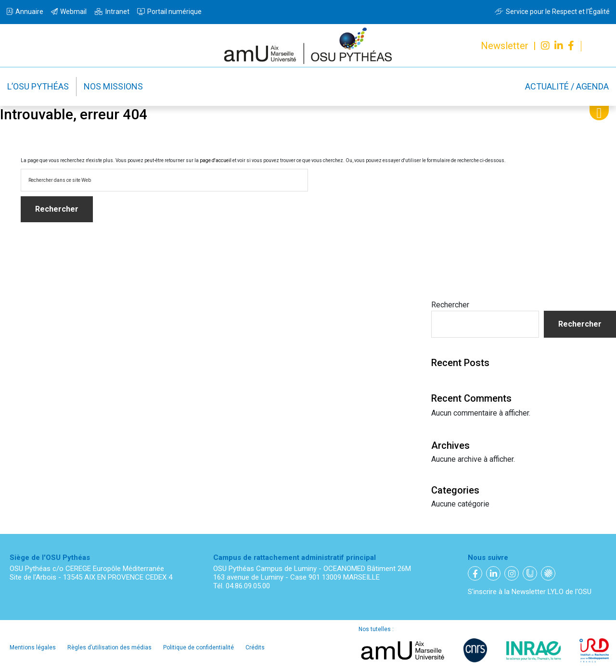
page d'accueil (216, 160)
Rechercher (450, 305)
